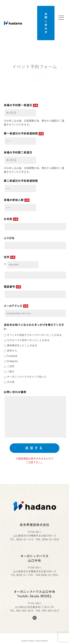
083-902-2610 (25, 611)
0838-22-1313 (25, 539)
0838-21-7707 (25, 575)
